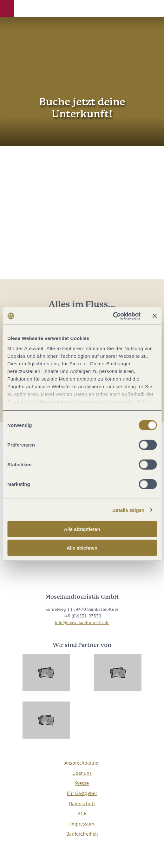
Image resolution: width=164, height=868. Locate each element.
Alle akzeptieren (82, 529)
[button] (7, 9)
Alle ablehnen (82, 548)
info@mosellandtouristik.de (82, 623)
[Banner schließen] (154, 316)
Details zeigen (128, 510)
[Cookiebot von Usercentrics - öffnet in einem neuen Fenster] (113, 316)
